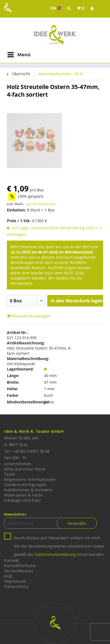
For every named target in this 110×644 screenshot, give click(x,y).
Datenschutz (16, 586)
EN (57, 8)
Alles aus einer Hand (25, 469)
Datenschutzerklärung (55, 554)
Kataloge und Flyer (23, 500)
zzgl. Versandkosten (40, 204)
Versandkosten (19, 571)
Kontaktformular (20, 566)
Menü (19, 54)
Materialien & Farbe (24, 495)
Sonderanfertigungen (25, 485)
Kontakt (12, 560)
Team (9, 474)
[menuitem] (81, 8)
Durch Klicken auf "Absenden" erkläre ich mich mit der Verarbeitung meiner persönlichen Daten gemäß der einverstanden (59, 546)
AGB (8, 576)
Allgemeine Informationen (30, 479)
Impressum (15, 581)
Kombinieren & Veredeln (28, 490)
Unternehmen (18, 464)
